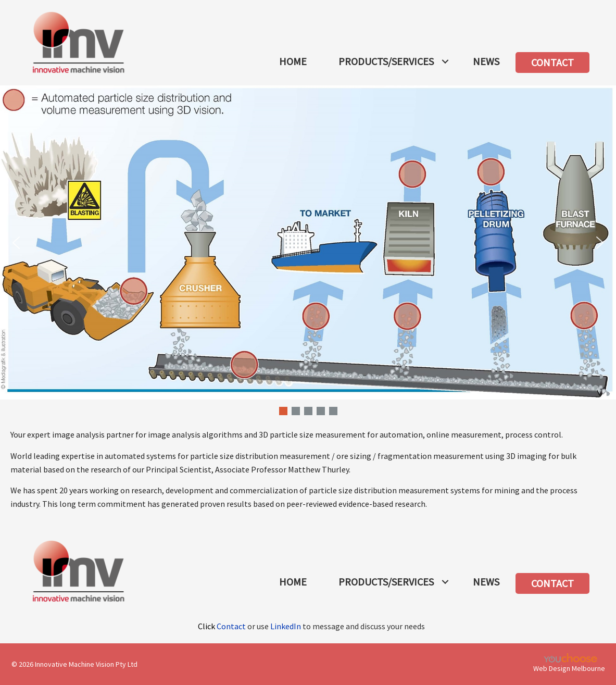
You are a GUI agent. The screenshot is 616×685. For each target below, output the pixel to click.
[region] (308, 251)
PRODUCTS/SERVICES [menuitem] (386, 61)
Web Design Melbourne (569, 668)
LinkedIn (286, 626)
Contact (231, 626)
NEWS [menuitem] (486, 61)
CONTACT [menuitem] (552, 62)
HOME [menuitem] (293, 61)
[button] (445, 61)
